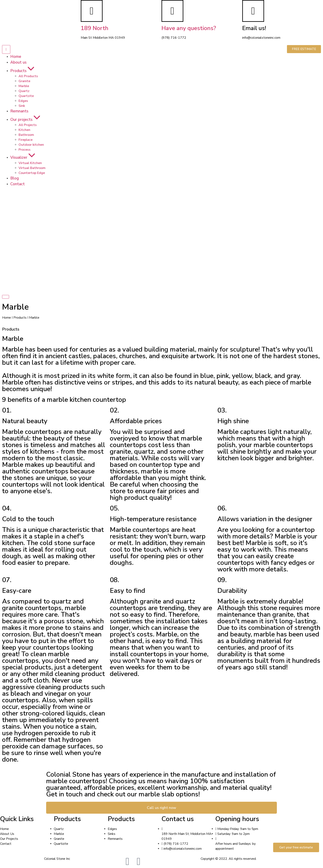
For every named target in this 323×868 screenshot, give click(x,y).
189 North (95, 28)
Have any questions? (189, 28)
